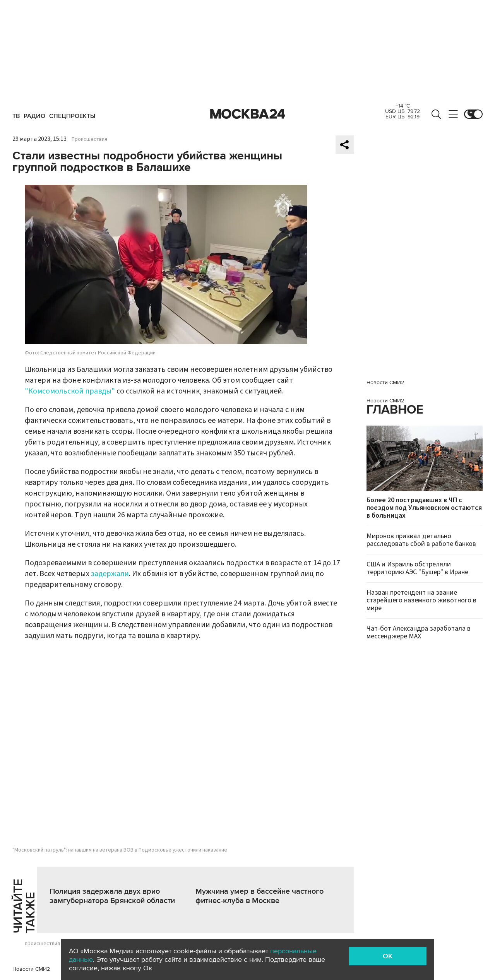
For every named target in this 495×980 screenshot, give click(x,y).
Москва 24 (248, 114)
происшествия (42, 944)
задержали (110, 574)
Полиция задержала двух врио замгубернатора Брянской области (112, 896)
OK (388, 956)
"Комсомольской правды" (70, 391)
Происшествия (89, 139)
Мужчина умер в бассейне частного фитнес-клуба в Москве (259, 896)
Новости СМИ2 (31, 969)
